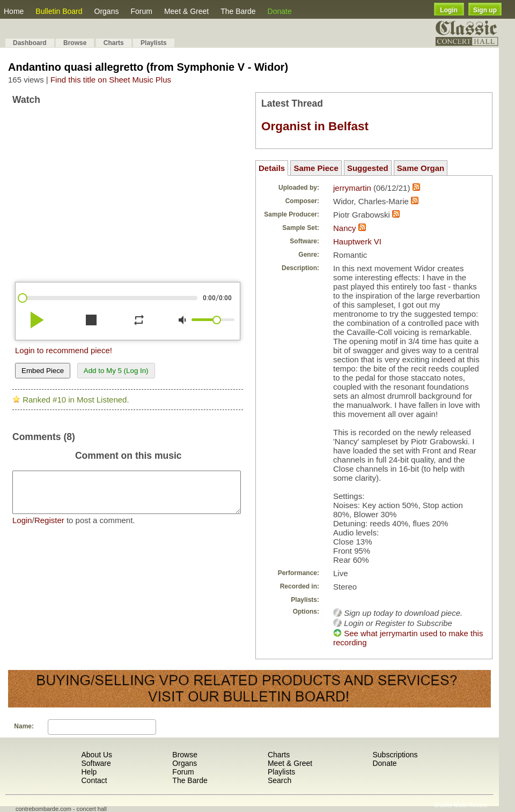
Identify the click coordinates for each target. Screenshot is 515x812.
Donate (280, 11)
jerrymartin (352, 188)
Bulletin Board (59, 11)
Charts (114, 43)
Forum (141, 11)
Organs (107, 11)
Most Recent (470, 805)
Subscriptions (395, 755)
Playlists (154, 43)
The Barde (238, 11)
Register (49, 528)
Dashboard (30, 43)
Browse (75, 43)
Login (449, 10)
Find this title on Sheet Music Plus (111, 80)
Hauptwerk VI (357, 241)
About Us (97, 755)
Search (279, 780)
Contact (94, 780)
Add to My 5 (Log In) (116, 371)
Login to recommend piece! (64, 350)
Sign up (485, 10)
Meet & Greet (186, 11)
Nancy (345, 228)
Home (14, 11)
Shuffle (443, 805)
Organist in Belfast (315, 126)
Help (89, 772)
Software (96, 763)
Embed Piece (43, 371)
